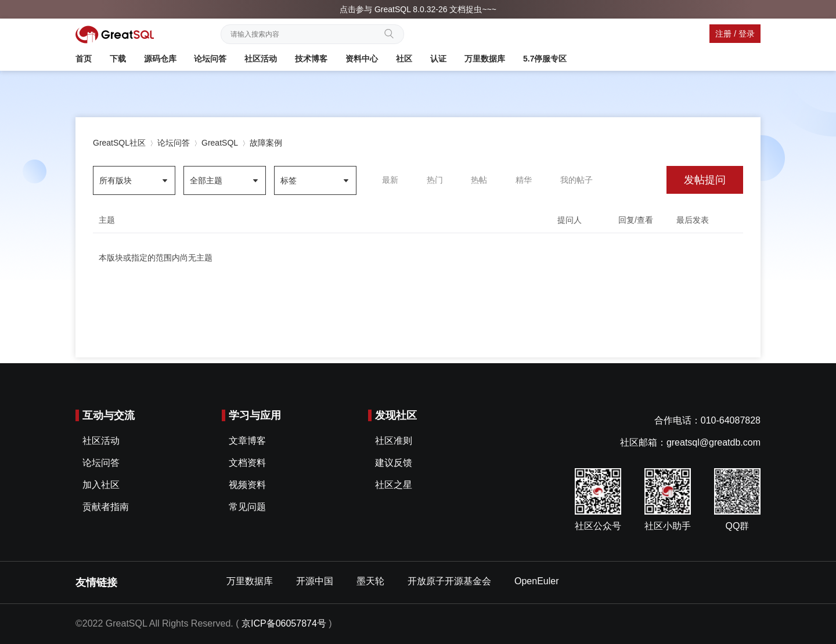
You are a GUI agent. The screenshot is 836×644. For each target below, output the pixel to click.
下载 (118, 59)
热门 (435, 180)
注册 (723, 34)
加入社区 (101, 485)
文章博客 (247, 441)
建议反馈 (394, 463)
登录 (747, 34)
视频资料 (247, 485)
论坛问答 (210, 59)
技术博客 (311, 59)
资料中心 (362, 59)
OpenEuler (537, 581)
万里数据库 (485, 59)
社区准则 (394, 441)
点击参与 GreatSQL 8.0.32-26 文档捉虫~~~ (418, 9)
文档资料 (247, 463)
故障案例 (266, 143)
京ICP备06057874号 (284, 623)
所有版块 (116, 180)
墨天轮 (370, 581)
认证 (438, 59)
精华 (524, 180)
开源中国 (315, 581)
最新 (390, 180)
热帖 (479, 180)
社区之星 (394, 485)
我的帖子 (576, 180)
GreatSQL (220, 143)
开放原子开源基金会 (449, 581)
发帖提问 (705, 180)
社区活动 (261, 59)
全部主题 (206, 180)
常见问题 (247, 507)
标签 (289, 180)
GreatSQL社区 (119, 143)
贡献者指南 (106, 507)
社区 (404, 59)
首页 (84, 59)
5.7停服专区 (545, 59)
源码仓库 (160, 59)
